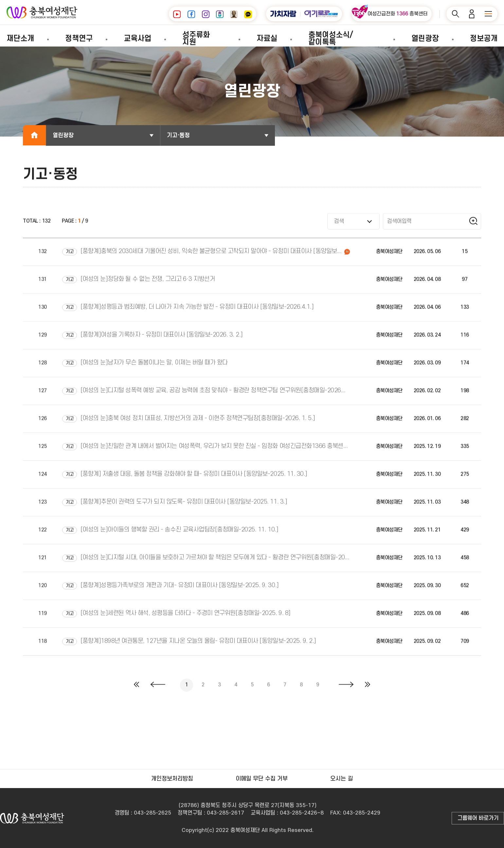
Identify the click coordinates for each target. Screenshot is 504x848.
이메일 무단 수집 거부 (262, 779)
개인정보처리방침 (172, 779)
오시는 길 (342, 779)
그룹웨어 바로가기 (478, 818)
